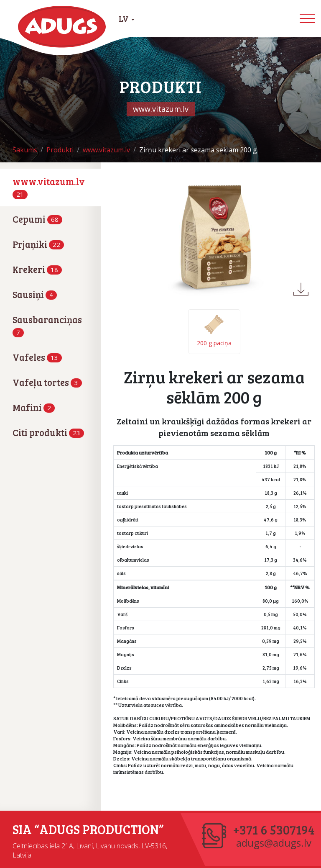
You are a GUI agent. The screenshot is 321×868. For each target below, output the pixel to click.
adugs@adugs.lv (274, 843)
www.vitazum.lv (49, 187)
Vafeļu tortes (47, 382)
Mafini (34, 407)
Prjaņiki (38, 244)
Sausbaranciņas (47, 325)
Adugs (62, 27)
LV (127, 18)
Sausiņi (35, 294)
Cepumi (37, 219)
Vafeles (37, 357)
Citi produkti (48, 432)
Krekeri (37, 269)
